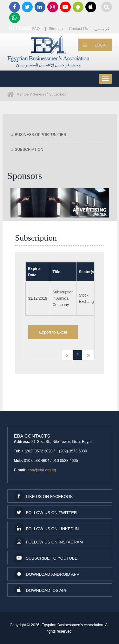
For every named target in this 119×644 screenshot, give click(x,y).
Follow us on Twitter (46, 512)
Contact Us (78, 29)
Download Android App (47, 574)
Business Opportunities (39, 135)
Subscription (59, 94)
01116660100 (15, 18)
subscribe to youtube (46, 558)
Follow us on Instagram (49, 542)
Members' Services (32, 94)
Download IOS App (41, 590)
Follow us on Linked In (46, 528)
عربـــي (102, 28)
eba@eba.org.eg (42, 470)
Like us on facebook (43, 496)
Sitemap (56, 29)
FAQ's (37, 29)
